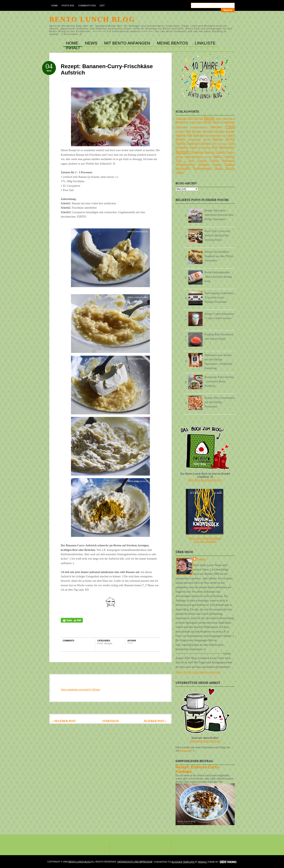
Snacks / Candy (215, 152)
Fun (188, 131)
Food (100, 643)
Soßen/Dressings (194, 157)
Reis (215, 147)
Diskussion (182, 127)
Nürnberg (206, 143)
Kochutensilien (213, 135)
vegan (179, 172)
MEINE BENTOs (173, 43)
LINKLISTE (205, 43)
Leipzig (230, 135)
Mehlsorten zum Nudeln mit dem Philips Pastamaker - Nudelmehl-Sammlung (219, 362)
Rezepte (108, 643)
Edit (102, 6)
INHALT (73, 48)
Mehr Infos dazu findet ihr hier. (205, 480)
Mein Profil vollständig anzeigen (198, 672)
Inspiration (199, 135)
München (218, 139)
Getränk (230, 131)
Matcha (180, 139)
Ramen (193, 147)
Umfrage (202, 161)
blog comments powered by (81, 689)
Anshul (203, 862)
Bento (209, 118)
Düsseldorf (216, 127)
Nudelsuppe (193, 143)
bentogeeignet (203, 168)
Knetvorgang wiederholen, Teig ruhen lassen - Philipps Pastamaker (219, 297)
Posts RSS (68, 6)
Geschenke (208, 131)
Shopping (197, 152)
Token (201, 559)
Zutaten (230, 164)
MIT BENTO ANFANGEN (128, 43)
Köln (223, 135)
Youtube (204, 164)
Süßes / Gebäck (224, 156)
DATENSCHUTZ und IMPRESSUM (135, 862)
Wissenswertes (185, 164)
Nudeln (180, 143)
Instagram (185, 751)
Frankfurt (180, 131)
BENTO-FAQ (195, 118)
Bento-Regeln (196, 122)
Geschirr (220, 131)
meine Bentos (225, 168)
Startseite (111, 721)
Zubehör (217, 164)
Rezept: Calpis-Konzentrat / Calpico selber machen (219, 316)
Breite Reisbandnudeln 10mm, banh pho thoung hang (218, 277)
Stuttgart (208, 157)
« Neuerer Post (64, 721)
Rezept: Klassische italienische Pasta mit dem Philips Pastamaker (219, 215)
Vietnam (214, 161)
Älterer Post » (155, 721)
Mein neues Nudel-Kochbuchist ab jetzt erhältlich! (205, 540)
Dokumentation (199, 127)
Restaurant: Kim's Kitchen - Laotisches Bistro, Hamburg (219, 381)
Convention (228, 122)
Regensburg (205, 147)
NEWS (92, 43)
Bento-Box (182, 122)
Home (55, 6)
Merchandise (195, 139)
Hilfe (189, 135)
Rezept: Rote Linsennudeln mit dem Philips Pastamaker (220, 402)
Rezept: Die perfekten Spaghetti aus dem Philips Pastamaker (219, 256)
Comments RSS (87, 6)
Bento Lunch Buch (225, 119)
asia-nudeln (183, 168)
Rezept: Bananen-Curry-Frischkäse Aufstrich (107, 69)
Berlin (208, 122)
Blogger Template (183, 862)
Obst (215, 143)
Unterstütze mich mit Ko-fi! (205, 741)
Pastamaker (182, 147)
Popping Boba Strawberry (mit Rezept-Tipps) (219, 337)
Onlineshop (223, 143)
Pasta (232, 143)
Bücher (216, 122)
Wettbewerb (228, 161)
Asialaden (181, 118)
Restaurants (227, 147)
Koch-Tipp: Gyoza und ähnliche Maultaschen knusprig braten (217, 235)
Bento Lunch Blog (92, 19)
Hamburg (181, 135)
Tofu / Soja (185, 160)
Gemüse (197, 131)
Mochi (207, 139)
